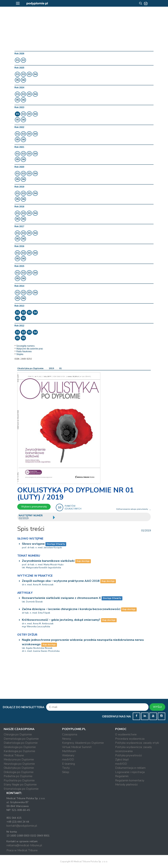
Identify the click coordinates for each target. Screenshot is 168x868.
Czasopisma (70, 734)
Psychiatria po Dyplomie (19, 780)
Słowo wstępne (33, 544)
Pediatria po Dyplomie (18, 776)
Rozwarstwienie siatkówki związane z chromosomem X (61, 598)
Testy (66, 768)
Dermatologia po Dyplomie (21, 739)
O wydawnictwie (126, 734)
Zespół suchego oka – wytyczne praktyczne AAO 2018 (61, 581)
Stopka (20, 354)
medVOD (68, 759)
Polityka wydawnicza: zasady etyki (137, 743)
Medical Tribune (14, 755)
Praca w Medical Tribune (22, 850)
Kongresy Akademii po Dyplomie (83, 743)
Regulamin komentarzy (130, 780)
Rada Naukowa (24, 351)
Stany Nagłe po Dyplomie (20, 785)
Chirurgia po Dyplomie (18, 734)
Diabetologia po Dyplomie (21, 743)
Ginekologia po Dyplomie (20, 747)
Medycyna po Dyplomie (19, 759)
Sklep (66, 772)
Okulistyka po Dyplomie (30, 368)
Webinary (68, 755)
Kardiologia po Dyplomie (19, 751)
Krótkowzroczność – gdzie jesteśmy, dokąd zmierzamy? (61, 620)
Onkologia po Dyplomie (19, 772)
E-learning (69, 764)
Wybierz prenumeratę (34, 507)
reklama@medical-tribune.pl (24, 845)
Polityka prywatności (129, 755)
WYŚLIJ (157, 707)
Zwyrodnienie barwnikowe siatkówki (48, 561)
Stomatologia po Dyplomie (21, 789)
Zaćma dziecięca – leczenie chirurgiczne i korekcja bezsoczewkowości (71, 609)
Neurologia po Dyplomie (19, 764)
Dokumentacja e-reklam (130, 768)
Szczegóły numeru (25, 346)
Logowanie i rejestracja (130, 772)
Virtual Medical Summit (77, 747)
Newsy (67, 739)
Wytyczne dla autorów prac (30, 349)
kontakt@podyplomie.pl (22, 826)
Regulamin (122, 776)
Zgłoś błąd (122, 759)
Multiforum (69, 751)
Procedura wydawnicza (130, 739)
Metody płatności (126, 785)
